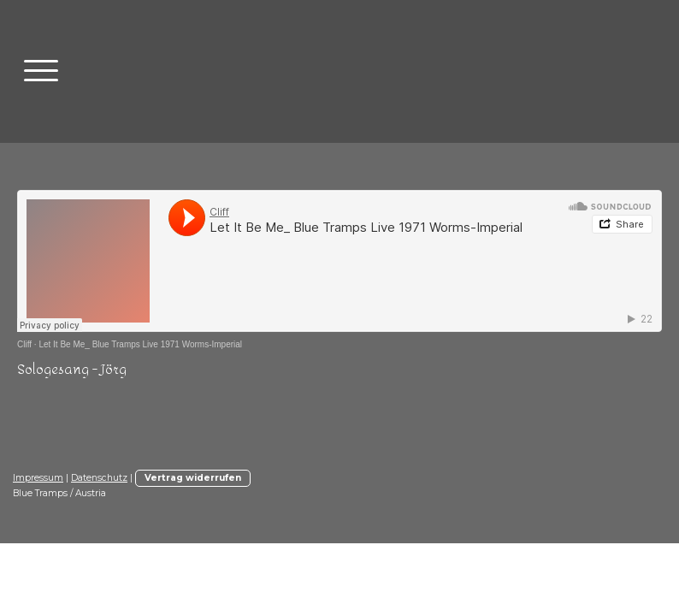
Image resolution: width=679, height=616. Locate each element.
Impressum (38, 478)
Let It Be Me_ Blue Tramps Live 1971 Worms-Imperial (140, 344)
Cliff (24, 344)
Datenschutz (99, 478)
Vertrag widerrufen (193, 478)
